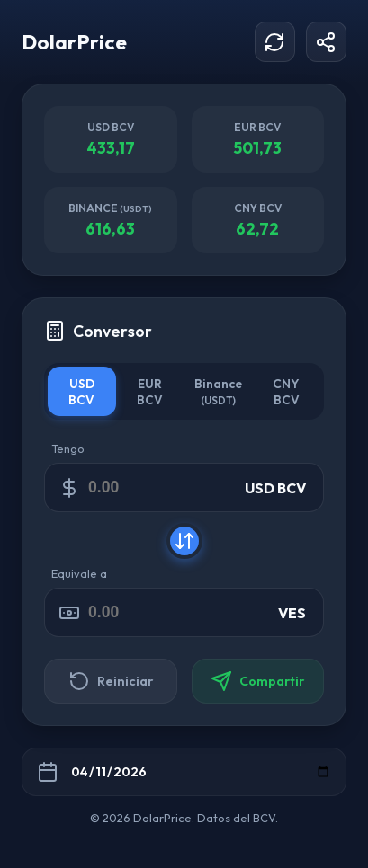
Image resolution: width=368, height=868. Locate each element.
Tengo (68, 448)
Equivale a (79, 573)
